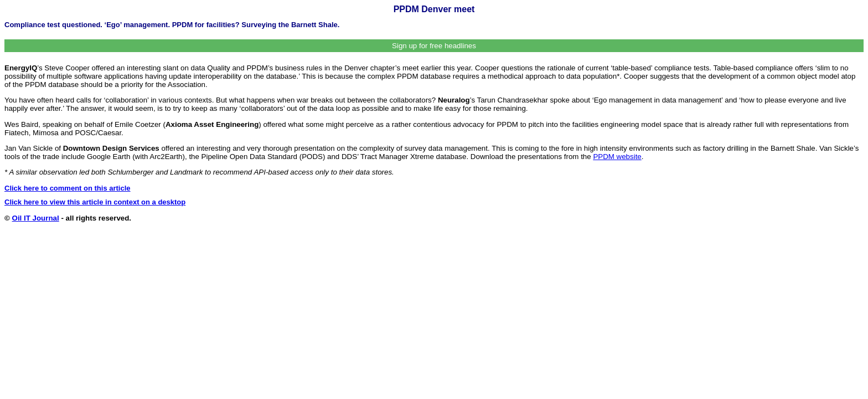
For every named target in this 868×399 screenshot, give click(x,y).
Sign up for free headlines (434, 46)
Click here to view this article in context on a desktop (95, 202)
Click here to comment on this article (68, 188)
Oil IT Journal (36, 218)
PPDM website (617, 157)
